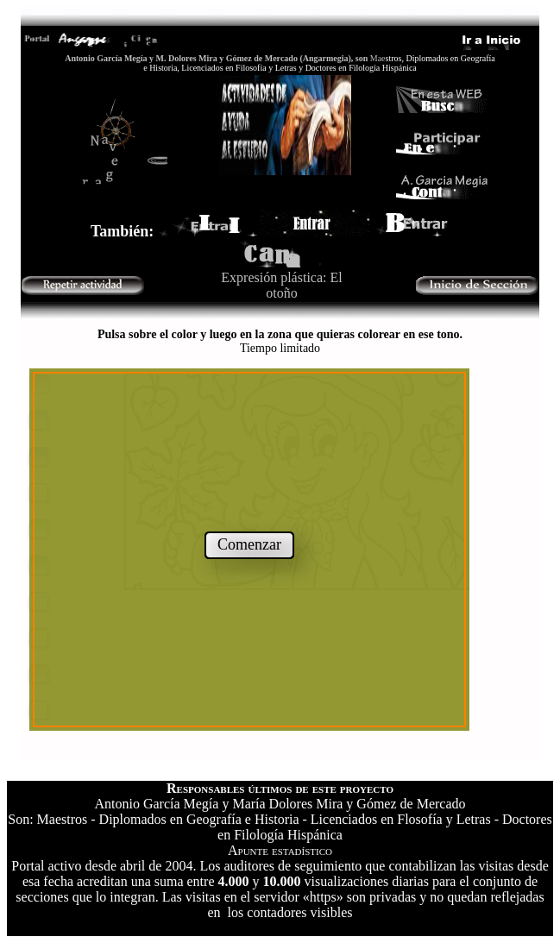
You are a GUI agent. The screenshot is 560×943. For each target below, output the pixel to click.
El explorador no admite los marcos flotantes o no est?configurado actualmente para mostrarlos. (280, 539)
